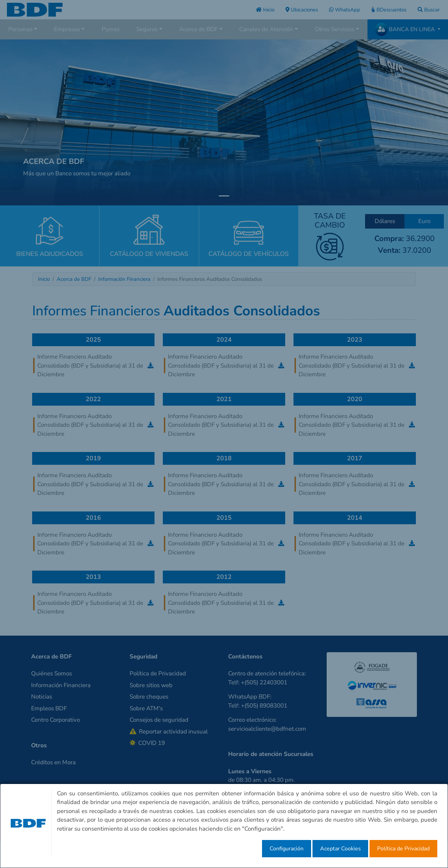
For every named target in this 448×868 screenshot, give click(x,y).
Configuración (287, 849)
